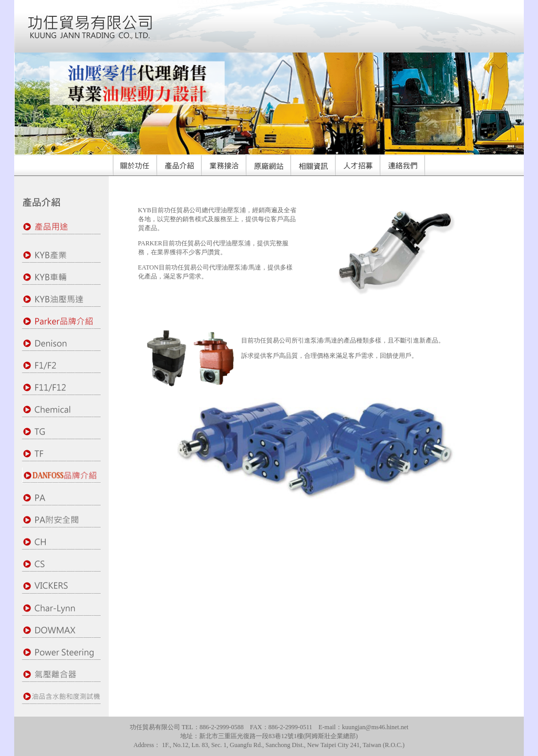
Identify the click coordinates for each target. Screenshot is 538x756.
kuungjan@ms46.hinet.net (375, 727)
